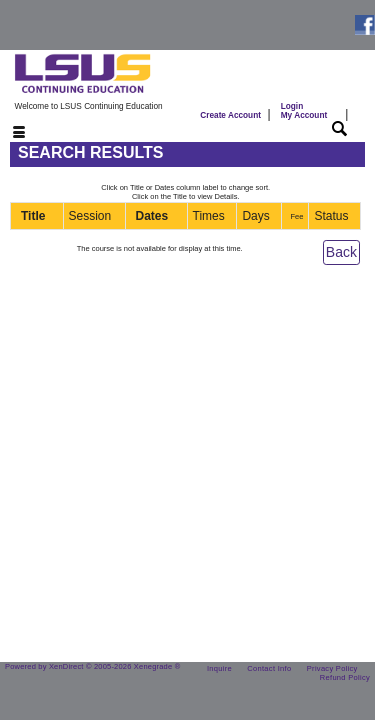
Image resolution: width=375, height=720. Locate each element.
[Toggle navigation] (7, 133)
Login (304, 111)
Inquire (219, 668)
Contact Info (269, 668)
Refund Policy (345, 677)
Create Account (230, 115)
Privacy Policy (332, 668)
